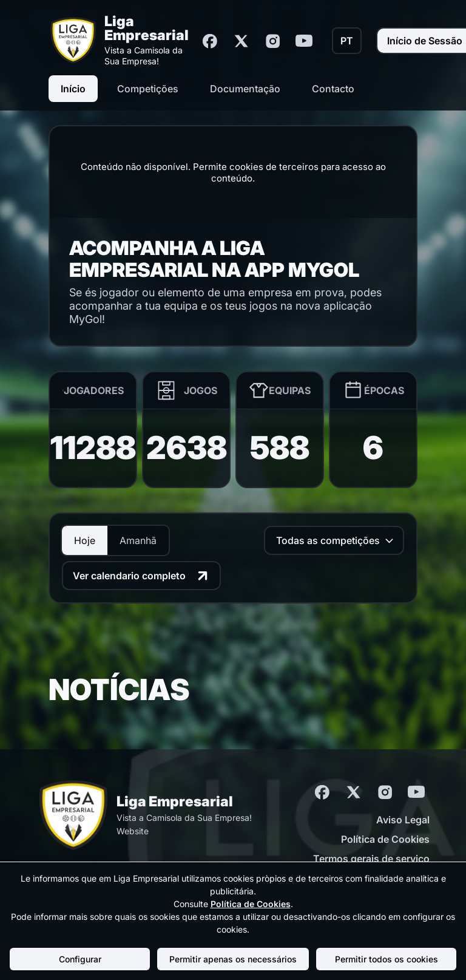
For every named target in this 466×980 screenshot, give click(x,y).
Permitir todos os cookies (387, 959)
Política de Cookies (385, 839)
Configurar (80, 959)
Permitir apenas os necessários (233, 959)
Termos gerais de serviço (371, 859)
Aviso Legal (403, 820)
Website (133, 831)
